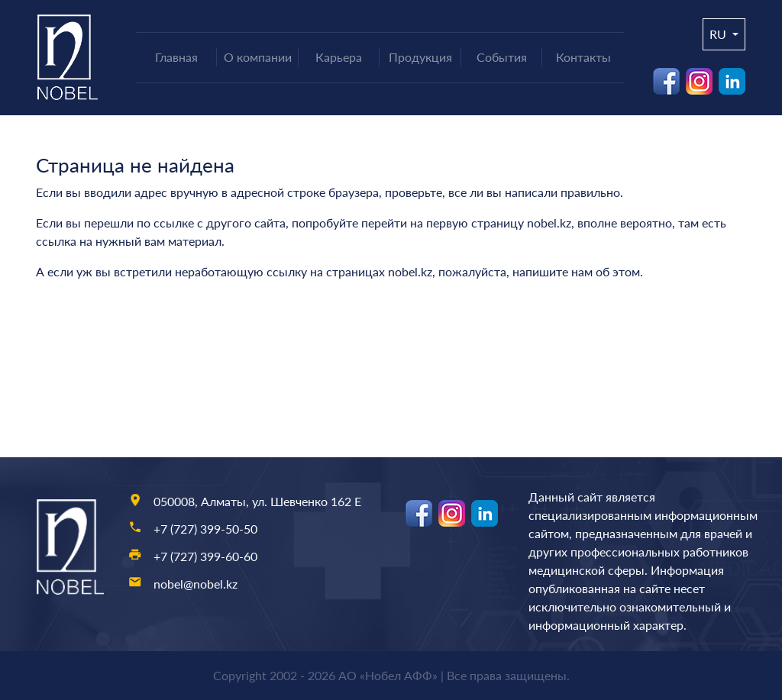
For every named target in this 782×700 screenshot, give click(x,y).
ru (719, 34)
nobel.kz (549, 223)
